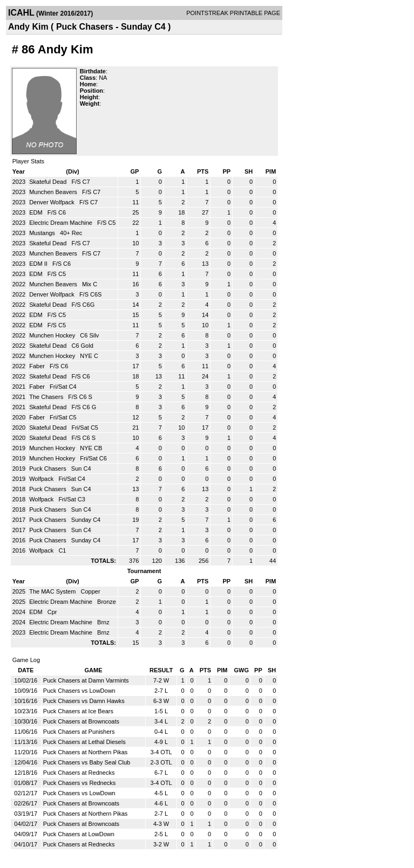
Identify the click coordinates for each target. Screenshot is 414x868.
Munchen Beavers (54, 192)
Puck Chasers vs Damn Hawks (84, 701)
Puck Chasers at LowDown (79, 834)
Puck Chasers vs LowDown (79, 691)
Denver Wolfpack (53, 202)
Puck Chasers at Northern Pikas (86, 752)
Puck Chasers (49, 469)
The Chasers (47, 397)
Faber (38, 366)
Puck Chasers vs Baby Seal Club (87, 762)
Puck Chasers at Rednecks (79, 773)
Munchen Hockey (53, 335)
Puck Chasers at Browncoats (81, 721)
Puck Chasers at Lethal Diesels (84, 742)
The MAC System (53, 591)
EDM (37, 212)
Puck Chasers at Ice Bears (78, 711)
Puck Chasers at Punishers (79, 732)
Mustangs (43, 233)
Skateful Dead (49, 182)
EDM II (39, 264)
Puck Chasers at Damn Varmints (86, 680)
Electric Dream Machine (62, 223)
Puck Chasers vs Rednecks (80, 783)
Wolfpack (42, 479)
